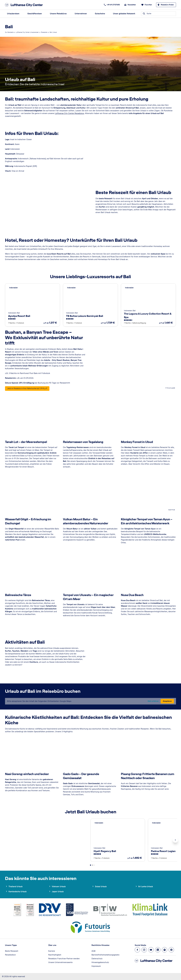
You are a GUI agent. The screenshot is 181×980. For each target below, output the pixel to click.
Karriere (52, 951)
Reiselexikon (10, 955)
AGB (93, 951)
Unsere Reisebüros (58, 14)
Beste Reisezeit (12, 951)
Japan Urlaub (58, 891)
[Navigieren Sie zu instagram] (144, 950)
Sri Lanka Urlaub (146, 886)
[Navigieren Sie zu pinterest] (171, 950)
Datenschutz (97, 959)
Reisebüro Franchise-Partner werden (64, 959)
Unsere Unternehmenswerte (60, 962)
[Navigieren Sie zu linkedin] (158, 950)
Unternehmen (81, 14)
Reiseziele (44, 32)
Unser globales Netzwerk (124, 14)
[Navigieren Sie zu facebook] (137, 950)
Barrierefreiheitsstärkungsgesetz (105, 955)
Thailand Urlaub (16, 886)
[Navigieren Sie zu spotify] (165, 950)
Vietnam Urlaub (59, 886)
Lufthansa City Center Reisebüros (69, 113)
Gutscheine (100, 14)
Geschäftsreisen (35, 14)
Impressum (96, 966)
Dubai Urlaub (101, 886)
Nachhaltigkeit (55, 955)
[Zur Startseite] (25, 5)
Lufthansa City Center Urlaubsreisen (27, 32)
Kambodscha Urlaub (18, 891)
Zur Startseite (9, 32)
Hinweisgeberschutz (100, 962)
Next (175, 840)
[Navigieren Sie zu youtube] (151, 950)
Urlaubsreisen (13, 14)
